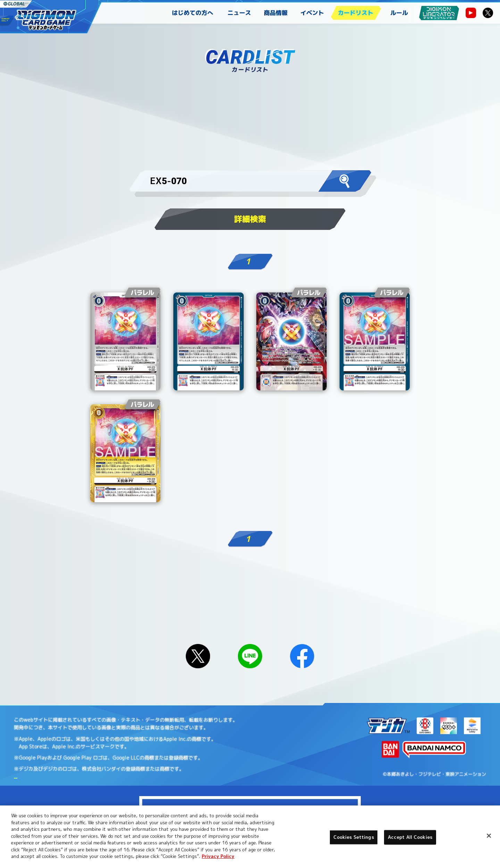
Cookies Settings (354, 837)
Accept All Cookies (410, 837)
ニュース (239, 13)
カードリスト (356, 13)
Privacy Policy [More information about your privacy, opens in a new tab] (218, 856)
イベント (312, 13)
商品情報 (276, 13)
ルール (399, 13)
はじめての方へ (193, 13)
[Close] (489, 836)
